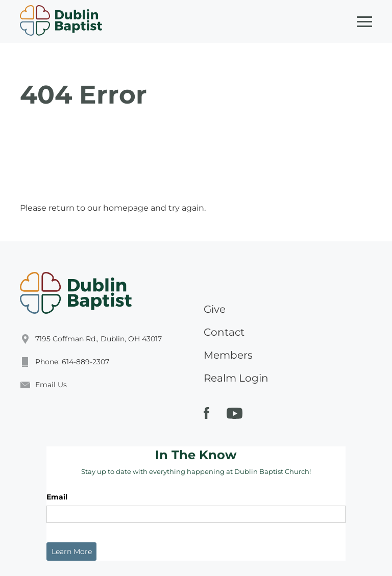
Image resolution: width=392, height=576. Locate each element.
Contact (224, 332)
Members (228, 355)
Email (57, 497)
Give (215, 309)
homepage (126, 208)
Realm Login (236, 378)
